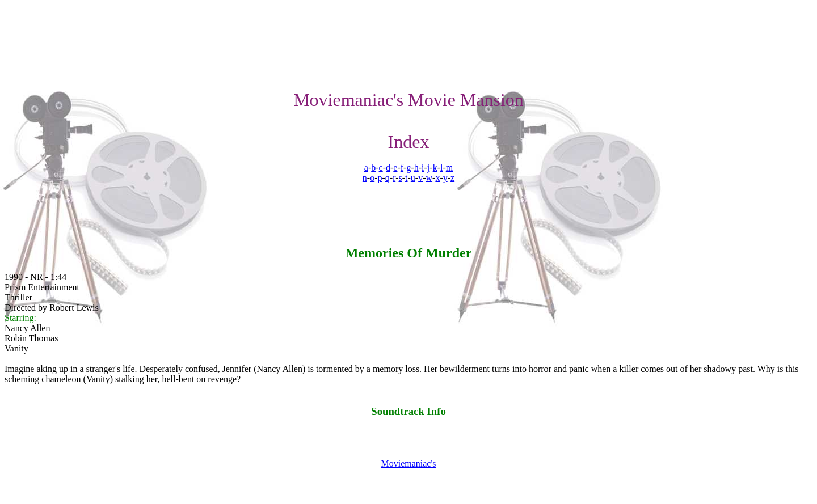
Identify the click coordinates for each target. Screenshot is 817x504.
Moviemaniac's (408, 463)
